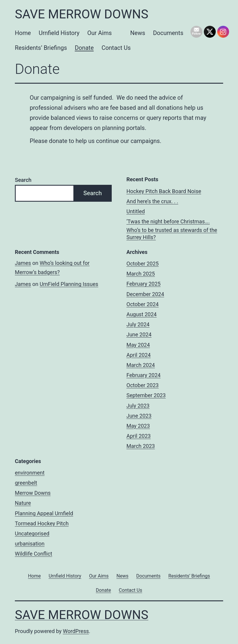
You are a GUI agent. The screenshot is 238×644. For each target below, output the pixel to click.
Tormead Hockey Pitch (42, 523)
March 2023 (141, 446)
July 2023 (138, 406)
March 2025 (141, 274)
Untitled (136, 211)
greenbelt (26, 483)
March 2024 (141, 365)
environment (30, 473)
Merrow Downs (33, 493)
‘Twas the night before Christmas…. (168, 221)
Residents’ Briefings (41, 48)
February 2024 (144, 375)
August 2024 (142, 314)
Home (23, 33)
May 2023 (138, 426)
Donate (84, 48)
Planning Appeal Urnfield (44, 513)
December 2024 (145, 294)
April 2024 (139, 355)
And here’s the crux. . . (152, 201)
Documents (168, 33)
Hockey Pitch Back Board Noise (164, 191)
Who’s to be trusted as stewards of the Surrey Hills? (172, 233)
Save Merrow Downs (82, 14)
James (23, 263)
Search (23, 180)
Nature (23, 503)
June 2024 (139, 334)
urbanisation (30, 544)
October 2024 (143, 304)
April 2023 (139, 436)
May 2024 (138, 345)
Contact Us (116, 48)
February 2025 (144, 284)
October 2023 (143, 385)
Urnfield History (59, 33)
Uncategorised (32, 534)
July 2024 (138, 324)
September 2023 (146, 395)
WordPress (76, 631)
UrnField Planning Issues (69, 284)
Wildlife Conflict (34, 554)
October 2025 (143, 264)
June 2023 (139, 416)
